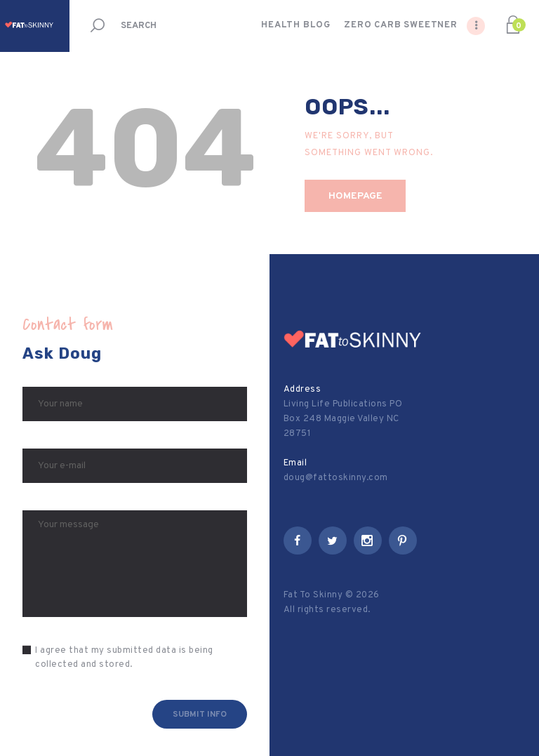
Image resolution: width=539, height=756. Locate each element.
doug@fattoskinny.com (336, 478)
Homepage (355, 196)
